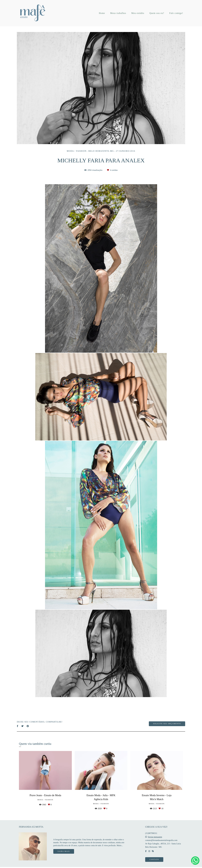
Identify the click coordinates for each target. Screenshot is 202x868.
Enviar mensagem (155, 837)
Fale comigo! (176, 13)
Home (102, 13)
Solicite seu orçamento (167, 724)
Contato (154, 860)
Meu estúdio (138, 13)
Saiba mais (64, 851)
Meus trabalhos (118, 13)
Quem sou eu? (157, 13)
